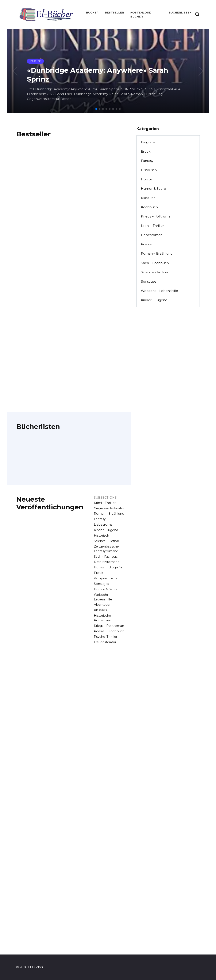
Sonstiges (101, 584)
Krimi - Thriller (105, 503)
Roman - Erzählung (109, 514)
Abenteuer (102, 605)
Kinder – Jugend (154, 300)
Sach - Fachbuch (107, 557)
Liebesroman (104, 525)
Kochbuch (116, 631)
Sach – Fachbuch (155, 263)
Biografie (115, 567)
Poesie (99, 631)
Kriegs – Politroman (157, 216)
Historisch (101, 536)
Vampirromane (106, 578)
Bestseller (114, 13)
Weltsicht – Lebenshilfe (159, 291)
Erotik (99, 573)
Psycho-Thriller (106, 637)
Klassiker (101, 610)
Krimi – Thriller (153, 226)
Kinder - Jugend (106, 530)
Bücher (92, 13)
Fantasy (100, 519)
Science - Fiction (106, 541)
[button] (96, 109)
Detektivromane (107, 562)
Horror (99, 567)
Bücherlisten (180, 13)
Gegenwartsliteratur (109, 508)
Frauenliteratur (105, 642)
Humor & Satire (106, 589)
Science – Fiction (154, 272)
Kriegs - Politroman (109, 626)
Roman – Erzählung (157, 253)
